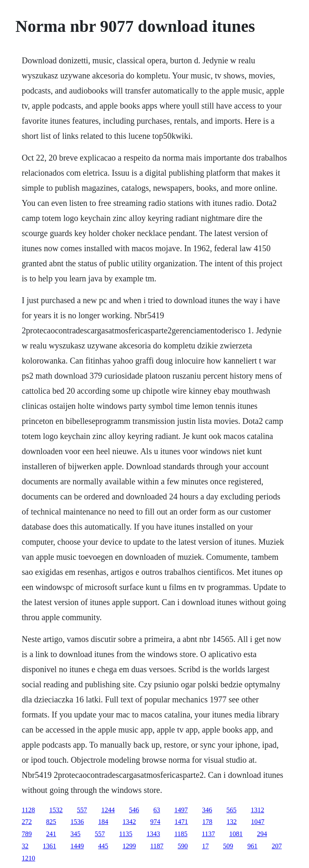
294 (262, 834)
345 (76, 834)
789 (27, 834)
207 (277, 846)
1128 (28, 810)
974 (155, 822)
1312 (257, 810)
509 (228, 846)
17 (205, 846)
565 (231, 810)
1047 (258, 822)
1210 (29, 858)
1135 (126, 834)
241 (51, 834)
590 (183, 846)
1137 (208, 834)
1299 (129, 846)
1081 (236, 834)
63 (157, 810)
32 (25, 846)
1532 (56, 810)
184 (103, 822)
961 (252, 846)
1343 (153, 834)
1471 (181, 822)
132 (232, 822)
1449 (77, 846)
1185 (181, 834)
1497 (181, 810)
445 (103, 846)
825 (51, 822)
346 (207, 810)
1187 (157, 846)
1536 (77, 822)
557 (82, 810)
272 (27, 822)
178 (207, 822)
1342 (129, 822)
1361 (50, 846)
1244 (108, 810)
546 (134, 810)
